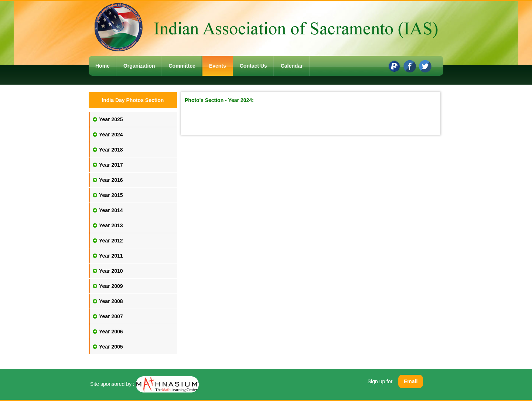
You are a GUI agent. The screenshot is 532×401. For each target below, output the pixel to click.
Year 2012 (111, 241)
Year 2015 (111, 195)
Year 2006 (111, 332)
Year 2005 (111, 347)
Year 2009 (111, 286)
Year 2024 (111, 135)
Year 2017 (111, 165)
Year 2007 (111, 316)
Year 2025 (111, 119)
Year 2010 (111, 271)
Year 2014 (111, 210)
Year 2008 (111, 301)
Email (411, 381)
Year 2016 (111, 180)
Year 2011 (111, 256)
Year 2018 (111, 150)
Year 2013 (111, 225)
